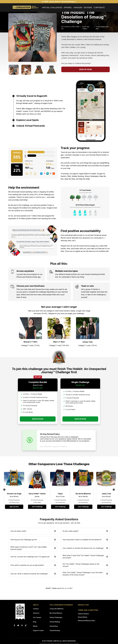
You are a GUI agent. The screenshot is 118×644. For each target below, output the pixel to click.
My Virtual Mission (56, 613)
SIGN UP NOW (86, 69)
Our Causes (37, 617)
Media (35, 626)
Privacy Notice (83, 617)
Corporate (99, 7)
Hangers (78, 7)
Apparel (68, 7)
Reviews (88, 7)
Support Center (38, 630)
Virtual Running (55, 630)
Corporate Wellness (57, 609)
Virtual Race (54, 626)
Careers (36, 609)
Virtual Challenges (52, 7)
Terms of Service (83, 614)
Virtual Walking (55, 622)
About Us (36, 613)
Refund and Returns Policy (86, 620)
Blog (35, 622)
